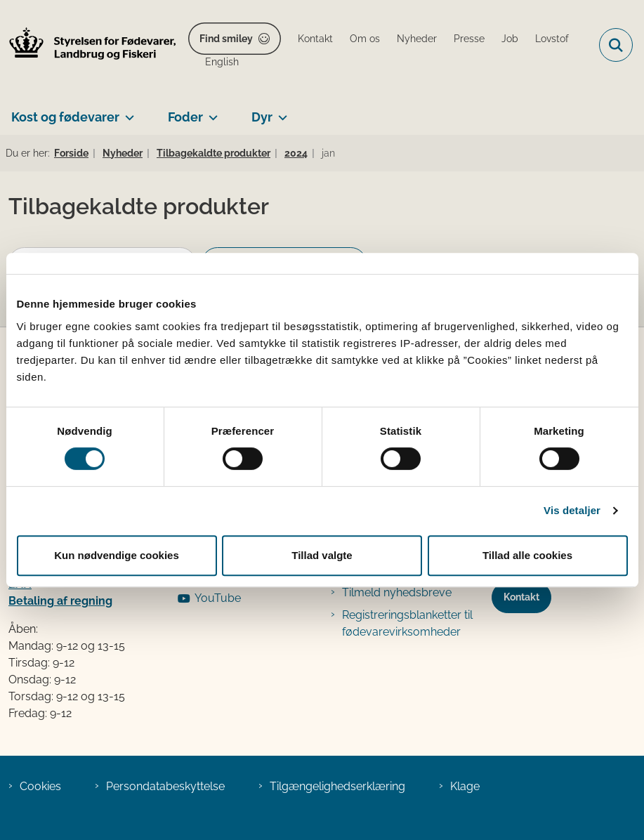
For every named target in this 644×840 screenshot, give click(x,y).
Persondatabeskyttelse (165, 786)
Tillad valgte (322, 555)
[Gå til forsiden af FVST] (88, 45)
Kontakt (521, 597)
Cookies (40, 786)
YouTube (218, 598)
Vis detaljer (572, 510)
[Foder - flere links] (210, 112)
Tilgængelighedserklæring (337, 786)
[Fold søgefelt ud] (616, 45)
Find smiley (226, 39)
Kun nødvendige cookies (117, 555)
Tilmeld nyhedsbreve (397, 592)
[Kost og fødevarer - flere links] (127, 112)
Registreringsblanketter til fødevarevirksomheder (407, 623)
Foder (185, 117)
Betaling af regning (60, 601)
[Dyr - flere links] (280, 112)
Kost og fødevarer (65, 117)
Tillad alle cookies (527, 555)
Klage (465, 786)
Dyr (262, 117)
